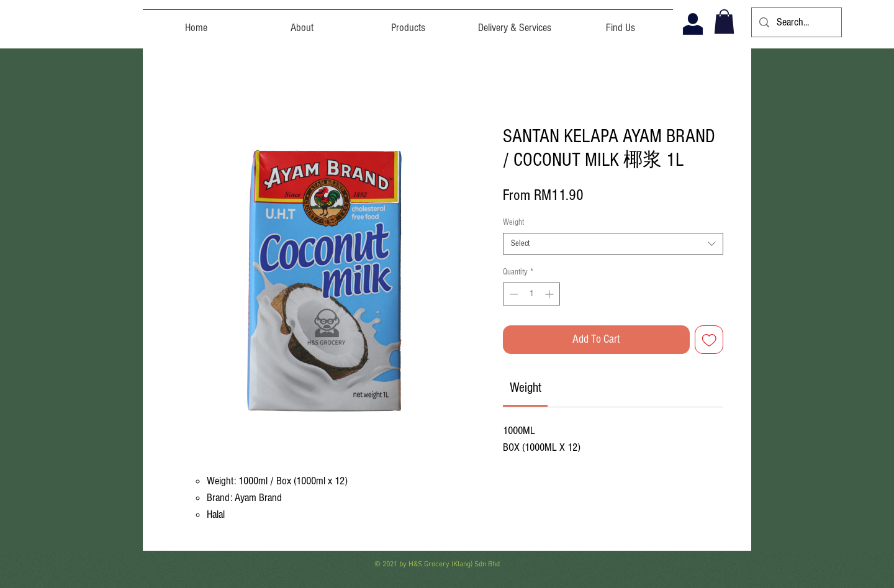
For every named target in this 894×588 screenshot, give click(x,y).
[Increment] (550, 294)
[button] (724, 21)
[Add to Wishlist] (709, 340)
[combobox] (613, 244)
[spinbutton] (531, 294)
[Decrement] (512, 294)
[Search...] (796, 22)
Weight (513, 222)
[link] (526, 388)
